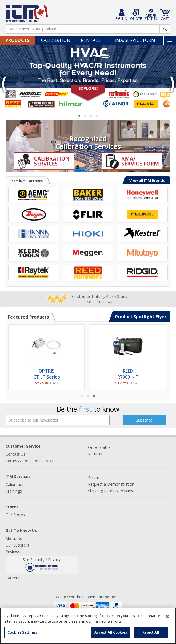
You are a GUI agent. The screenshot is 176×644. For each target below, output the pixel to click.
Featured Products (28, 317)
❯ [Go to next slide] (172, 85)
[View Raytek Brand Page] (34, 273)
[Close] (167, 616)
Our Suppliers (17, 545)
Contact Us (15, 454)
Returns (95, 454)
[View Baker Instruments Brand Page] (88, 195)
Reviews (13, 552)
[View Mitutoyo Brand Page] (142, 253)
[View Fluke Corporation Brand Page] (142, 214)
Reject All (151, 632)
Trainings (14, 491)
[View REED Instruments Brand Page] (88, 273)
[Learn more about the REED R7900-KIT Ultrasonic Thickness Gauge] (128, 345)
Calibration (56, 40)
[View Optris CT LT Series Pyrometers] (47, 345)
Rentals (91, 40)
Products (18, 40)
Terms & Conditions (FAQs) (30, 461)
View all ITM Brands (147, 180)
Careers (12, 578)
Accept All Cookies (111, 632)
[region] (88, 626)
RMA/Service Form (134, 40)
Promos (95, 478)
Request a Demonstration (111, 484)
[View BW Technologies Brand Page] (142, 195)
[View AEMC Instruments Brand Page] (34, 195)
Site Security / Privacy (42, 565)
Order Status (99, 447)
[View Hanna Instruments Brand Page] (34, 234)
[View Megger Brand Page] (88, 253)
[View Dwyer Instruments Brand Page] (34, 214)
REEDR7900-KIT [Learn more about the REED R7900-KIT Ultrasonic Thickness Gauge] (128, 374)
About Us (14, 538)
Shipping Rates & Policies (110, 491)
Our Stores (15, 515)
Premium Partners (26, 181)
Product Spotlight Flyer (141, 317)
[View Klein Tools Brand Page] (34, 253)
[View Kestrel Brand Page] (142, 234)
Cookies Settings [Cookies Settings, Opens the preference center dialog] (22, 632)
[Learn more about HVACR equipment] (88, 77)
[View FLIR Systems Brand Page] (88, 214)
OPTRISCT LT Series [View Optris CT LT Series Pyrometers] (47, 374)
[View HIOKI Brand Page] (88, 234)
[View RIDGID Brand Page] (142, 273)
